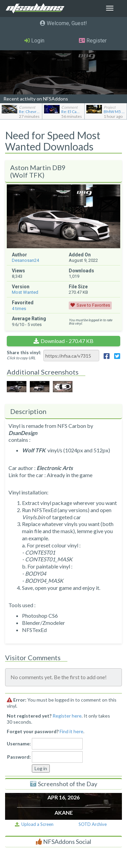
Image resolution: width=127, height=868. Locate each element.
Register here (67, 716)
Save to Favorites (93, 305)
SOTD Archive (93, 824)
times (19, 309)
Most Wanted (25, 292)
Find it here (71, 731)
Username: (19, 744)
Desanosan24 (25, 260)
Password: (19, 757)
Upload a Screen (34, 824)
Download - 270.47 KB (67, 341)
